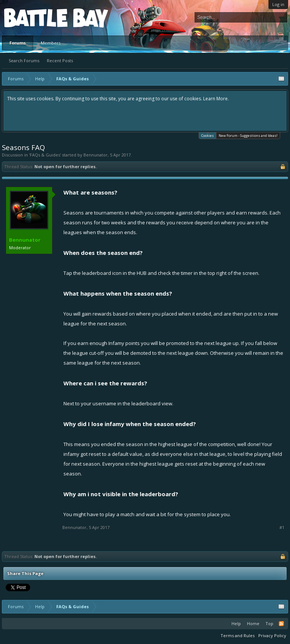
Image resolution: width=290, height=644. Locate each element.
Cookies (207, 135)
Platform (32, 18)
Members (51, 43)
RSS (281, 624)
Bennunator (96, 155)
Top (269, 623)
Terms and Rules (238, 636)
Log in (278, 4)
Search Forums (24, 61)
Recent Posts (60, 61)
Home (253, 623)
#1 (282, 527)
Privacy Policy (272, 636)
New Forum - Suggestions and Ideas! (248, 136)
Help (236, 623)
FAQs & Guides (45, 155)
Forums (18, 43)
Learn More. (216, 99)
